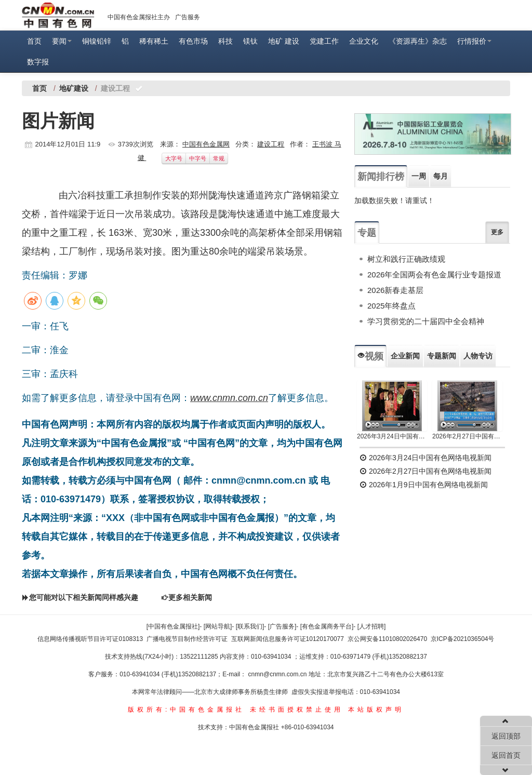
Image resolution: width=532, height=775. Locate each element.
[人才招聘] (372, 626)
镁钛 (250, 41)
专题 (367, 233)
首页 (34, 41)
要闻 (62, 41)
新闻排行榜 (381, 177)
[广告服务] (282, 626)
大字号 (174, 158)
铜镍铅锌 (97, 41)
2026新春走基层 (395, 290)
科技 (225, 41)
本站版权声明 (376, 710)
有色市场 (193, 41)
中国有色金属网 (206, 144)
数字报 (38, 62)
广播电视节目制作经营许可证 (187, 639)
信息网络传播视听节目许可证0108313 (90, 639)
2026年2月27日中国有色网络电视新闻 (467, 436)
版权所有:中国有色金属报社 (186, 710)
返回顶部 (506, 736)
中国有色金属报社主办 (139, 17)
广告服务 (188, 17)
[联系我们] (250, 626)
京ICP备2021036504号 (463, 639)
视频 (370, 356)
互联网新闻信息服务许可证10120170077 (288, 639)
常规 (219, 158)
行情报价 (474, 41)
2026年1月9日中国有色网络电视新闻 (424, 485)
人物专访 (478, 356)
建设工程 (271, 144)
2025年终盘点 (391, 306)
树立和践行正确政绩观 (406, 259)
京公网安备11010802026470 (387, 639)
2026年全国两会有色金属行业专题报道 (434, 275)
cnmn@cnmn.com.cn (278, 674)
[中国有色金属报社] (173, 626)
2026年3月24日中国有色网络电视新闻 (392, 436)
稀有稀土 (154, 41)
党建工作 (324, 41)
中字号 (198, 158)
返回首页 (506, 755)
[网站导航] (218, 626)
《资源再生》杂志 (418, 41)
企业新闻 (405, 356)
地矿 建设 (284, 41)
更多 (497, 232)
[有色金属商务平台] (327, 626)
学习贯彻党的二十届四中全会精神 (426, 321)
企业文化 (364, 41)
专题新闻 (442, 356)
